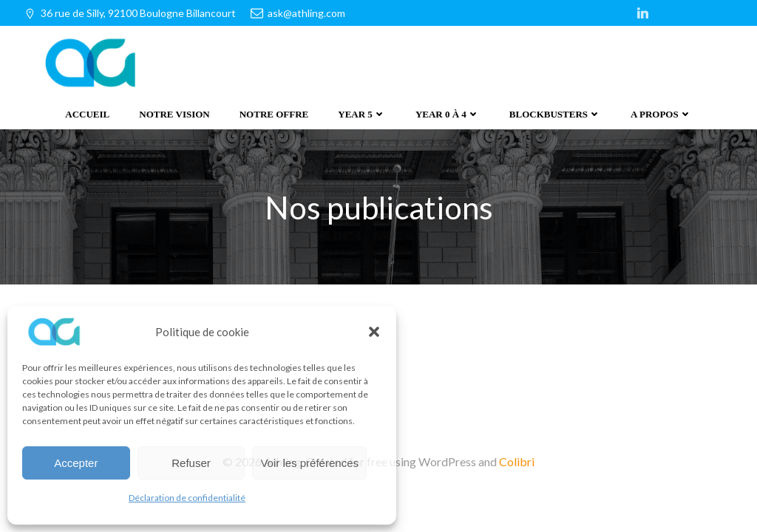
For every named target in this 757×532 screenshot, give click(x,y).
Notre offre (274, 114)
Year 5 (362, 114)
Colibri (517, 460)
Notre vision (174, 114)
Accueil (87, 114)
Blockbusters (555, 114)
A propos (661, 114)
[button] (374, 332)
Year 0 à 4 (448, 114)
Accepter (76, 463)
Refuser (191, 463)
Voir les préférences (309, 463)
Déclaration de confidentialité (187, 498)
